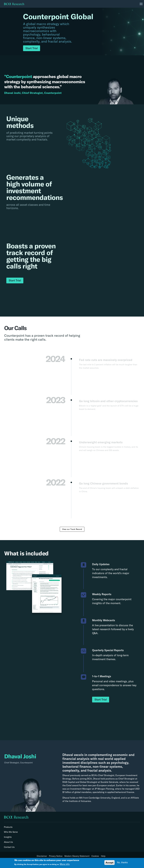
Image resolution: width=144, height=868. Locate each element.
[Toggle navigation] (141, 4)
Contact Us (9, 847)
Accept (109, 863)
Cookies (95, 856)
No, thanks (122, 862)
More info (65, 864)
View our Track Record (72, 529)
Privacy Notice (56, 856)
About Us (8, 842)
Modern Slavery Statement (77, 856)
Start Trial (32, 48)
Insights (8, 837)
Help (103, 856)
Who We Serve (11, 832)
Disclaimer (42, 856)
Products (8, 827)
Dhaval (68, 755)
